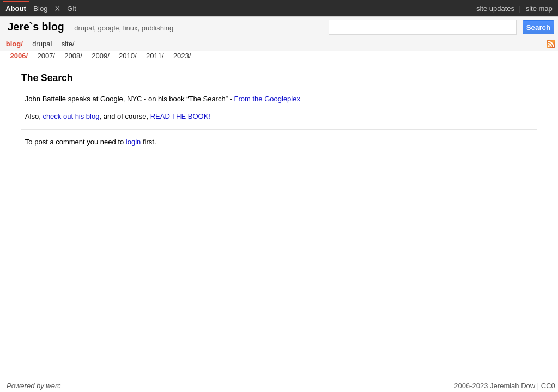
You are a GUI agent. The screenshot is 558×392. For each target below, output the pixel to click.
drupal (42, 44)
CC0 (548, 386)
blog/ (14, 44)
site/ (68, 44)
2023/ (182, 56)
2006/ (19, 56)
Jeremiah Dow (512, 386)
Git (72, 8)
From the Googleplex (267, 99)
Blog (40, 8)
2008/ (73, 56)
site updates (495, 8)
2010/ (128, 56)
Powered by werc (34, 386)
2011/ (155, 56)
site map (539, 8)
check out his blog (71, 116)
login (133, 142)
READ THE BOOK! (180, 116)
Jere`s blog (91, 27)
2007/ (46, 56)
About (16, 8)
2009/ (101, 56)
